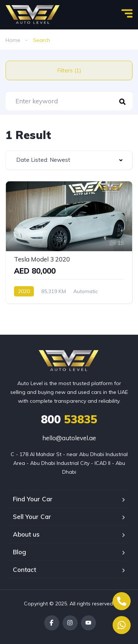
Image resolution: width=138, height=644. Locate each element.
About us (26, 534)
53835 (69, 419)
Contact (24, 570)
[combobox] (69, 160)
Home (13, 40)
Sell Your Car (32, 517)
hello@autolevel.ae (69, 438)
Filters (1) (69, 70)
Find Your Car (33, 499)
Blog (20, 552)
